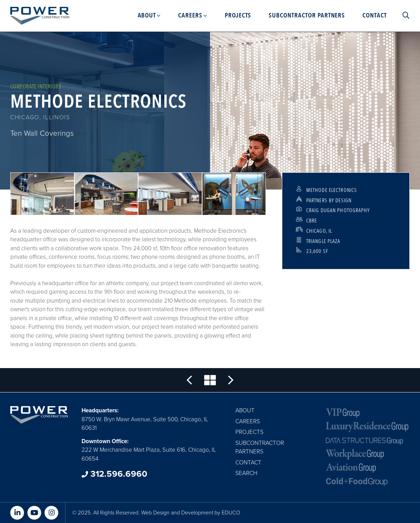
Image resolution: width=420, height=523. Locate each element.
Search (246, 473)
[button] (42, 194)
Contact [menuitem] (375, 15)
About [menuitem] (147, 15)
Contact (248, 463)
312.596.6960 (114, 474)
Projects (249, 432)
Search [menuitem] (403, 15)
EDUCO (231, 513)
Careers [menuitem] (190, 15)
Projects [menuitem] (238, 15)
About (245, 410)
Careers (248, 421)
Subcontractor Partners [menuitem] (307, 15)
